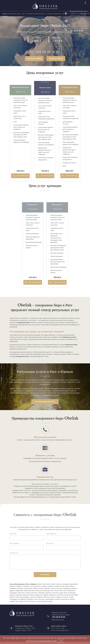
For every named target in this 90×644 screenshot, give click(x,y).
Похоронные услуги (15, 14)
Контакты (65, 14)
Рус (85, 14)
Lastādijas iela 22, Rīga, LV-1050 (25, 628)
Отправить (45, 575)
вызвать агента (56, 59)
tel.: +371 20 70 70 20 (20, 176)
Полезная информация (54, 14)
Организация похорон (45, 402)
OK (61, 641)
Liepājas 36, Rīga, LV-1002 (23, 630)
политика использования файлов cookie (41, 641)
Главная (5, 14)
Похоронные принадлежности (36, 14)
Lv (81, 14)
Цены (24, 14)
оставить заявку (34, 59)
